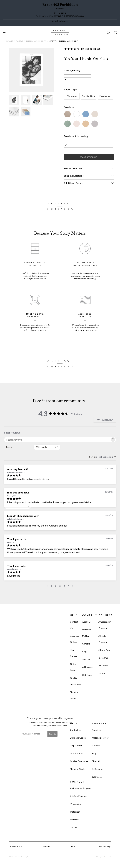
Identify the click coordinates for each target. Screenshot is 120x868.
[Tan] (86, 124)
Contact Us (74, 625)
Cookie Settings (104, 846)
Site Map (46, 846)
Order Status (73, 667)
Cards (19, 41)
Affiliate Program (103, 639)
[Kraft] (67, 114)
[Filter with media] (47, 447)
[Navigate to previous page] (47, 586)
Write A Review (105, 420)
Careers (86, 644)
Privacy (74, 846)
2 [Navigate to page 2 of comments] (56, 586)
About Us (87, 622)
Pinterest (103, 666)
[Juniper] (67, 124)
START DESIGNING (89, 157)
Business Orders (74, 639)
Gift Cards (87, 675)
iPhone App (104, 650)
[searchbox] (57, 439)
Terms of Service (15, 846)
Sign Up (53, 734)
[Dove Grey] (95, 124)
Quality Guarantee (75, 681)
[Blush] (77, 124)
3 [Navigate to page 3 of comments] (60, 586)
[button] (89, 168)
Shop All (86, 659)
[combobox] (18, 447)
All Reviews (88, 667)
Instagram (103, 658)
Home (10, 41)
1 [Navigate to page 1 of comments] (51, 586)
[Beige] (95, 114)
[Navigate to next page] (73, 586)
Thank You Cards (36, 41)
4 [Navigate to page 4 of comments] (64, 586)
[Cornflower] (86, 114)
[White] (77, 114)
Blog (84, 651)
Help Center (74, 653)
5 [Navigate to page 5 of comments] (69, 586)
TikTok (102, 673)
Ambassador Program (105, 625)
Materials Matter (87, 633)
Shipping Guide (74, 695)
